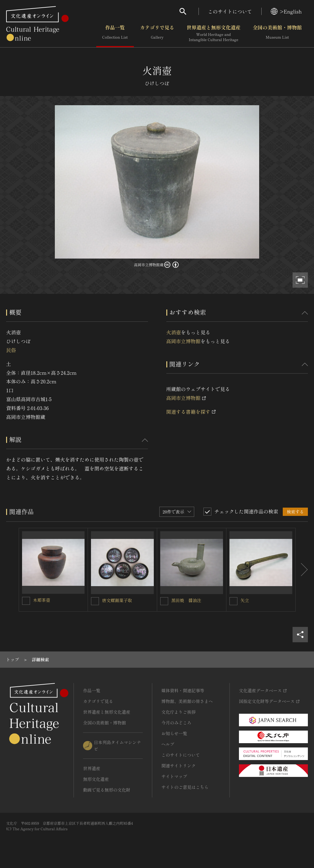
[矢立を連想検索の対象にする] (233, 601)
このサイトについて (230, 11)
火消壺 (174, 332)
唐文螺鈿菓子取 (117, 600)
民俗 (11, 350)
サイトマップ (174, 776)
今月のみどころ (176, 723)
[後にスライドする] (302, 570)
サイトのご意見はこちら (185, 787)
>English (286, 11)
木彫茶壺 (42, 600)
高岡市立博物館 (183, 341)
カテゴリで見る (157, 33)
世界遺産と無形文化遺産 (214, 33)
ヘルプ (168, 744)
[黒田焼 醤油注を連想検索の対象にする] (164, 601)
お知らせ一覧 (174, 733)
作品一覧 (115, 33)
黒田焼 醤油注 (186, 600)
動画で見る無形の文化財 (107, 790)
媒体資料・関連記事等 (183, 690)
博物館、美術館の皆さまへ (187, 701)
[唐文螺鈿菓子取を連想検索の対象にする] (95, 601)
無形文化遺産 (96, 779)
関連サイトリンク (179, 766)
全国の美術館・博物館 (277, 33)
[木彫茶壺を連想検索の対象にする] (26, 601)
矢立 (245, 600)
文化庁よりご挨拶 (179, 712)
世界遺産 (92, 768)
